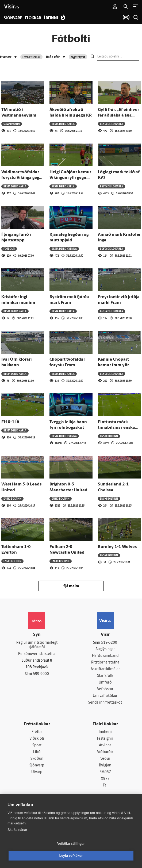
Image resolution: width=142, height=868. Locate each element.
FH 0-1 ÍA (10, 422)
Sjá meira (71, 586)
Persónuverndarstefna (37, 655)
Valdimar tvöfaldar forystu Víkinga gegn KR (22, 178)
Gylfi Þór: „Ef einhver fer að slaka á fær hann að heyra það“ (118, 116)
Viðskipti (37, 741)
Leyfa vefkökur (71, 856)
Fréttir (37, 734)
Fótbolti (9, 249)
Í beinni (51, 18)
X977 (105, 782)
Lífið (37, 755)
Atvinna (105, 748)
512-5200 (109, 643)
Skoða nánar (17, 830)
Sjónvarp (37, 768)
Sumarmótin (12, 124)
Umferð (105, 684)
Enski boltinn (109, 436)
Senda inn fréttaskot (105, 704)
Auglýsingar (105, 649)
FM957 (105, 775)
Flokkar (33, 18)
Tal (105, 789)
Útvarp (37, 775)
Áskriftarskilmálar (105, 670)
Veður (105, 761)
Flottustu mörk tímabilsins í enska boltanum (116, 428)
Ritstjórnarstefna (105, 663)
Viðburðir (105, 755)
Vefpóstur (105, 691)
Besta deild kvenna (64, 249)
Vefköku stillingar (71, 844)
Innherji (105, 734)
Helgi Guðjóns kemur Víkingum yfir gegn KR (70, 178)
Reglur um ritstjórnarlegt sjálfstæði (37, 645)
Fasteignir (105, 741)
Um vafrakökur (105, 697)
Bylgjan (105, 768)
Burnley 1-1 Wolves (117, 547)
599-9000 (41, 675)
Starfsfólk (105, 677)
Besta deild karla (63, 124)
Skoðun (37, 761)
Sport (37, 748)
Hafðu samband (105, 656)
